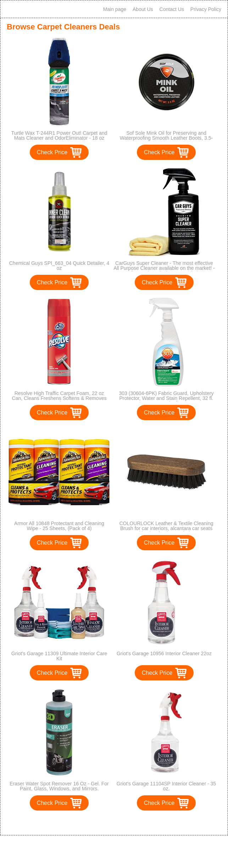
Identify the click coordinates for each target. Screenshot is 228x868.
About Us (143, 9)
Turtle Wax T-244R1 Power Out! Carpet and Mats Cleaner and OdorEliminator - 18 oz (59, 135)
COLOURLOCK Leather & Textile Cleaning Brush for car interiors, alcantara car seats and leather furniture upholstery (166, 528)
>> (127, 822)
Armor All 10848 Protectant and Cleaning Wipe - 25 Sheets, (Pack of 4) (59, 526)
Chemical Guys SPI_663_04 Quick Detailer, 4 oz (59, 266)
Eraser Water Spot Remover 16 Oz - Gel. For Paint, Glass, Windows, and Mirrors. (59, 786)
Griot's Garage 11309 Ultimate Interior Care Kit (59, 656)
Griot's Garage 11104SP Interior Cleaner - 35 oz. (166, 786)
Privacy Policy (206, 9)
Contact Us (172, 9)
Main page (115, 9)
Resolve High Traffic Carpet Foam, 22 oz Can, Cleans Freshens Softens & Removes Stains (59, 398)
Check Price (52, 152)
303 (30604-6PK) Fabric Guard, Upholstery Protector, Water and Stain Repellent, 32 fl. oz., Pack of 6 (166, 398)
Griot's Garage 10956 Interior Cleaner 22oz (164, 653)
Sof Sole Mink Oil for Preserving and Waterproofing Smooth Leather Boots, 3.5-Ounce (166, 138)
